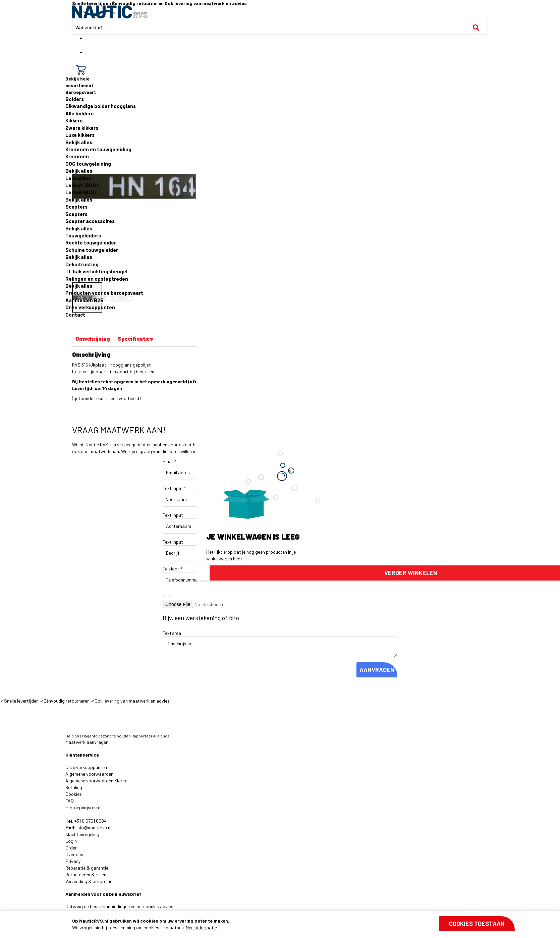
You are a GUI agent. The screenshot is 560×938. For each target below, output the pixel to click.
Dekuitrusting (82, 264)
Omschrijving (93, 339)
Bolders (75, 99)
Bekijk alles (79, 142)
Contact (75, 315)
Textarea (172, 633)
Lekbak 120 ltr (82, 185)
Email (170, 461)
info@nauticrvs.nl (94, 827)
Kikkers (74, 120)
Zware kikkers (82, 128)
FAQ (70, 801)
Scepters (76, 207)
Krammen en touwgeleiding (98, 149)
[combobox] (280, 27)
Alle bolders (79, 113)
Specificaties (135, 339)
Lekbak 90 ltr (81, 192)
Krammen (77, 156)
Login (71, 841)
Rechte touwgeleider (91, 242)
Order (71, 848)
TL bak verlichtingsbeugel (96, 271)
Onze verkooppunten (90, 307)
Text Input (174, 488)
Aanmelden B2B (85, 300)
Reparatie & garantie (87, 868)
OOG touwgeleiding (88, 164)
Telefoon (173, 569)
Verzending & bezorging (89, 881)
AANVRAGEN (377, 670)
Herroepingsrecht (83, 807)
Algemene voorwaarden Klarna (96, 781)
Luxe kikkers (80, 135)
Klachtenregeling (82, 834)
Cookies (74, 794)
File (166, 595)
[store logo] (110, 12)
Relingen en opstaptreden (97, 279)
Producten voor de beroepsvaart (104, 293)
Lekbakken (78, 178)
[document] (293, 924)
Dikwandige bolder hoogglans (101, 106)
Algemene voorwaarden (89, 774)
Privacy (73, 861)
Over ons (74, 854)
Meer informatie (201, 927)
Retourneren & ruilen (86, 874)
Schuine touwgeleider (92, 250)
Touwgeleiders (83, 235)
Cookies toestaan (477, 924)
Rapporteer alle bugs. (151, 736)
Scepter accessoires (90, 221)
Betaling (74, 787)
